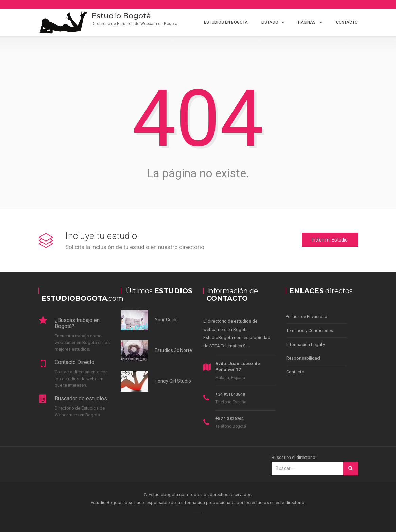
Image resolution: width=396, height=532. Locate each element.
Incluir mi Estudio (330, 240)
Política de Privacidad (306, 317)
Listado (270, 22)
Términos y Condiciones (310, 330)
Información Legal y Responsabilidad (306, 351)
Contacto (347, 22)
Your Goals (166, 320)
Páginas (307, 22)
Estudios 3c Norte (173, 350)
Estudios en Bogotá (226, 22)
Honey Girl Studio (173, 381)
